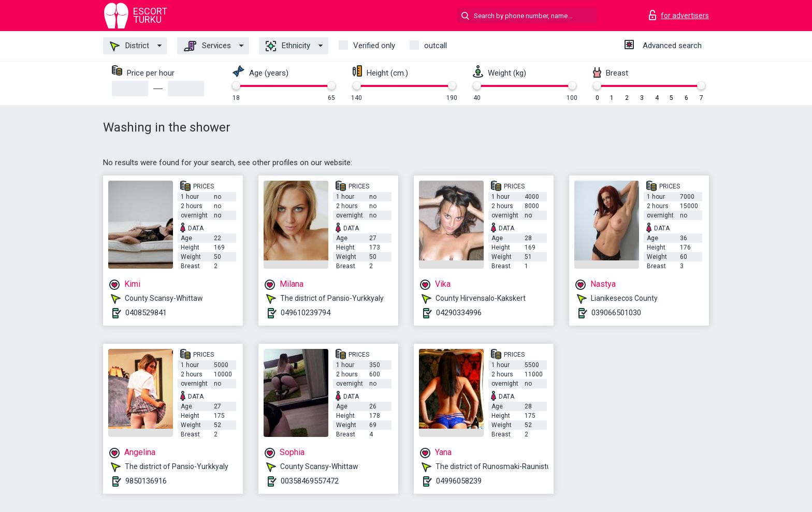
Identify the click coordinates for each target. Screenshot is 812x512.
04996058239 (459, 481)
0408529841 (146, 313)
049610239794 (306, 313)
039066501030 (616, 313)
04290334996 (459, 313)
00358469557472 (310, 481)
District (129, 46)
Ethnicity (288, 46)
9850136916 (146, 481)
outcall (436, 46)
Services (207, 46)
